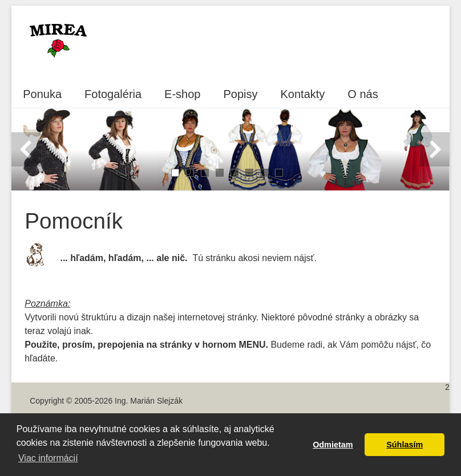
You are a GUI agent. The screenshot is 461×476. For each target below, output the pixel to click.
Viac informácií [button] (48, 458)
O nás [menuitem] (363, 94)
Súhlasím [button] (405, 445)
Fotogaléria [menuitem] (113, 94)
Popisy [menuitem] (240, 94)
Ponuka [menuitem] (42, 94)
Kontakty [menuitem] (303, 94)
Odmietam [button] (333, 445)
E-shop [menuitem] (182, 94)
